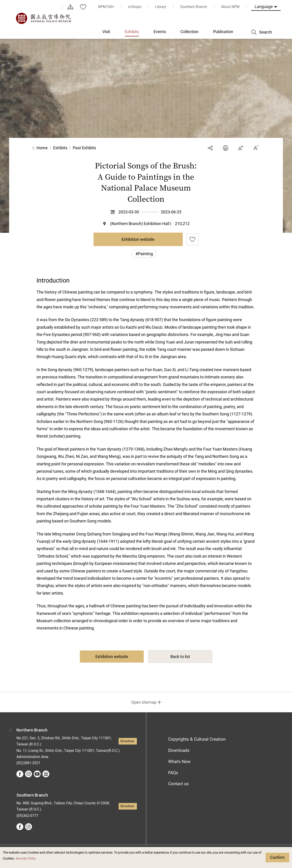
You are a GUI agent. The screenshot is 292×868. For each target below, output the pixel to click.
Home (42, 148)
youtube (37, 774)
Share (210, 148)
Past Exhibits (84, 148)
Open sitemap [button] (144, 702)
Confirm (277, 857)
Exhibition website (138, 239)
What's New (179, 762)
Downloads (179, 750)
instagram (29, 774)
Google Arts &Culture (46, 774)
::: (62, 7)
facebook (20, 774)
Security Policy (26, 859)
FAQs (173, 773)
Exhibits (60, 148)
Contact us (178, 784)
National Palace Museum (43, 18)
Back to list (180, 657)
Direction (127, 741)
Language (264, 7)
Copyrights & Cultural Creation (197, 739)
